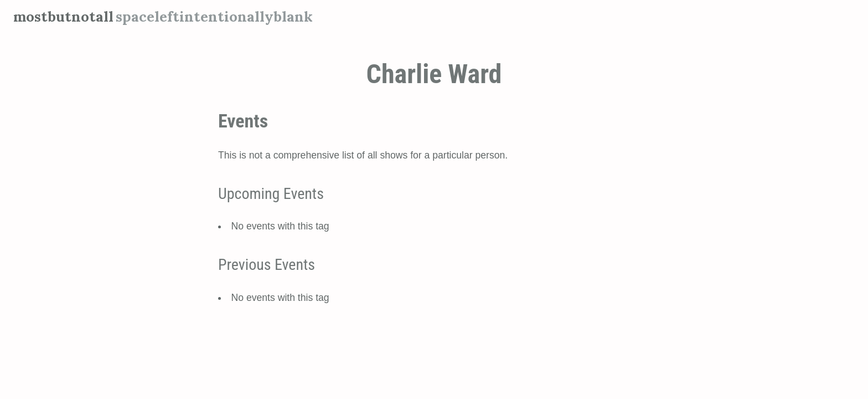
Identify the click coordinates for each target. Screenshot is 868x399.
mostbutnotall (63, 16)
